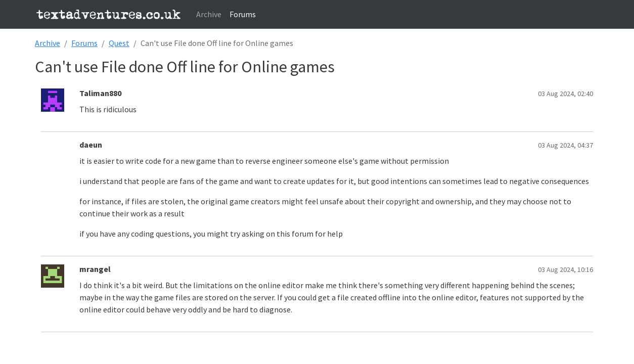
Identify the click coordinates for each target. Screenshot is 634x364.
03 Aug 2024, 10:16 (565, 269)
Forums (243, 14)
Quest (119, 43)
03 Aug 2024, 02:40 (565, 94)
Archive (209, 14)
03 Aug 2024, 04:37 (565, 145)
